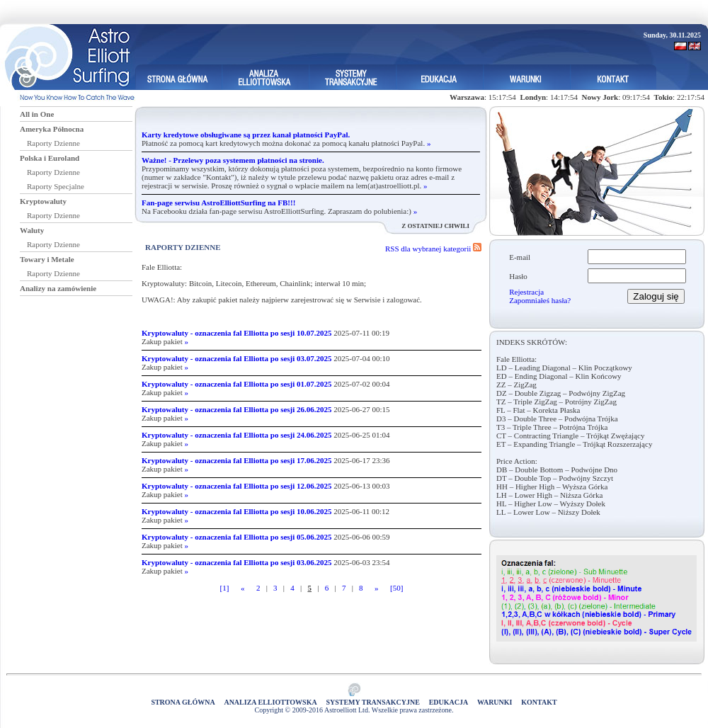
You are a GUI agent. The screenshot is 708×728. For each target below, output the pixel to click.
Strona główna (183, 702)
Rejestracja (526, 292)
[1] (225, 588)
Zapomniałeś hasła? (540, 300)
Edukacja (449, 702)
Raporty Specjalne (56, 186)
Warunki (495, 702)
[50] (396, 588)
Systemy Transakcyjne (373, 702)
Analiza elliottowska (270, 702)
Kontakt (539, 702)
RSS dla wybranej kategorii (433, 249)
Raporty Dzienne (53, 143)
